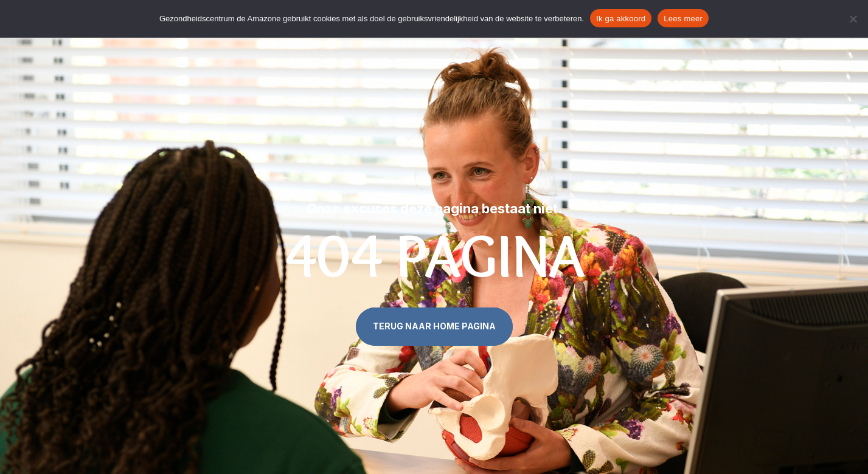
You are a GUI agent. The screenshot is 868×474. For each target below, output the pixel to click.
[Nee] (853, 19)
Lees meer (683, 19)
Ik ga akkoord (621, 19)
